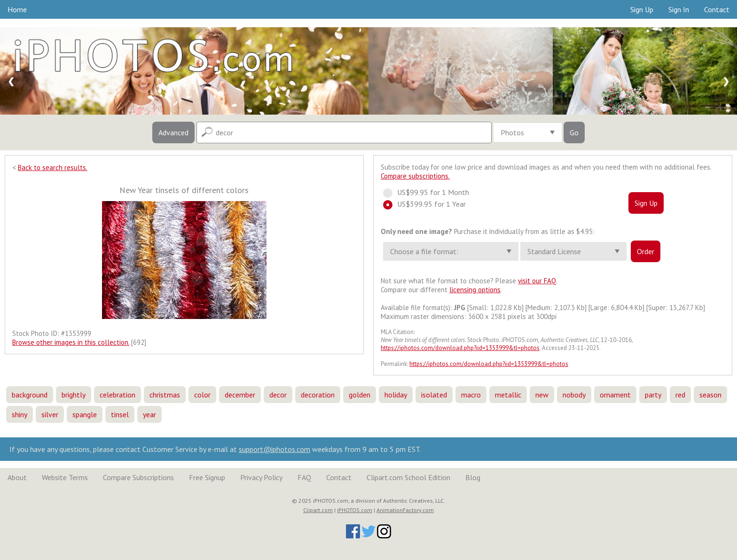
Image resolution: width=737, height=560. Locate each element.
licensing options (475, 290)
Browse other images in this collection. (71, 342)
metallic (508, 395)
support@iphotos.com (274, 449)
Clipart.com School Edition (408, 477)
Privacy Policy (261, 477)
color (202, 395)
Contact (717, 9)
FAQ (304, 477)
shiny (20, 414)
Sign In (679, 9)
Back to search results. (53, 167)
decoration (318, 395)
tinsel (120, 414)
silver (50, 414)
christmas (165, 395)
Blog (473, 477)
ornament (615, 395)
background (30, 395)
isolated (434, 395)
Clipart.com (318, 510)
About (17, 477)
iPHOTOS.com (355, 510)
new (542, 395)
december (240, 395)
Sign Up (642, 9)
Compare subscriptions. (415, 176)
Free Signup (207, 477)
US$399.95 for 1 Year (429, 204)
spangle (85, 414)
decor (278, 395)
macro (471, 395)
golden (360, 395)
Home (17, 9)
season (710, 395)
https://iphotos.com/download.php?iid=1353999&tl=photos (460, 348)
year (149, 414)
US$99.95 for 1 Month (430, 192)
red (680, 395)
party (653, 395)
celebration (118, 395)
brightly (74, 395)
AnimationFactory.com (405, 510)
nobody (574, 395)
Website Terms (65, 477)
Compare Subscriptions (138, 477)
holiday (396, 395)
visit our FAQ (537, 281)
